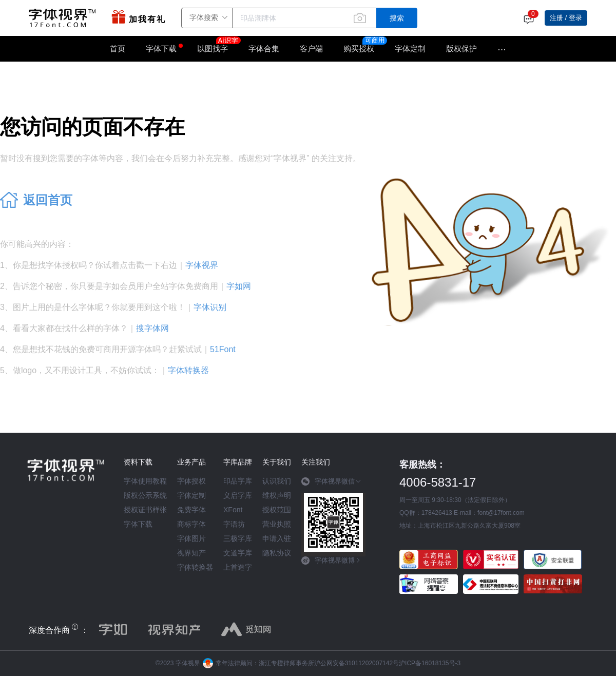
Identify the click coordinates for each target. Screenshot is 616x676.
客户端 (311, 49)
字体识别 (210, 307)
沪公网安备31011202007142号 (357, 663)
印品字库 (238, 481)
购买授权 (359, 49)
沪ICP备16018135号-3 (430, 663)
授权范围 (277, 510)
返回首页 (48, 200)
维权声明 (277, 495)
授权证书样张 (145, 510)
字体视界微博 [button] (331, 561)
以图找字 (218, 45)
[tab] (333, 485)
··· (502, 49)
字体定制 (410, 49)
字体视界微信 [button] (331, 481)
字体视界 (202, 265)
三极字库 (238, 538)
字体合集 (264, 49)
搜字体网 (152, 328)
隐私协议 (277, 553)
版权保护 (461, 49)
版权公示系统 (145, 495)
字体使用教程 (145, 481)
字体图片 (191, 538)
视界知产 (191, 553)
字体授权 (191, 481)
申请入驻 (277, 538)
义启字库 (238, 495)
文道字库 (238, 553)
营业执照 (277, 524)
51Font (223, 349)
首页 (118, 49)
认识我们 (277, 481)
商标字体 (191, 524)
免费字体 (191, 510)
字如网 (239, 286)
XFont (233, 510)
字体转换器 (188, 370)
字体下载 (161, 49)
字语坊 (234, 524)
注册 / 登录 (566, 18)
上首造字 (238, 567)
